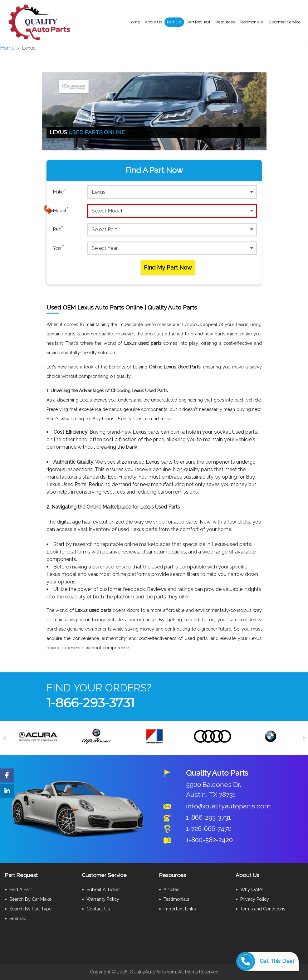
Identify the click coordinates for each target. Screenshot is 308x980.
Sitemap (18, 918)
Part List (174, 22)
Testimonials (251, 22)
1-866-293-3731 (90, 703)
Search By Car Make (30, 899)
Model (61, 211)
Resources (225, 22)
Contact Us (98, 909)
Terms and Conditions (263, 909)
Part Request (198, 22)
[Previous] (5, 738)
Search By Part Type (30, 909)
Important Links (180, 909)
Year (59, 248)
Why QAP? (251, 889)
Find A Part (21, 889)
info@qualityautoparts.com (228, 806)
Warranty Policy (103, 899)
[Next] (303, 738)
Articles (171, 889)
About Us (153, 22)
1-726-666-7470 (209, 829)
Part (58, 229)
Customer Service (284, 22)
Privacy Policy (255, 899)
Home (134, 22)
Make (60, 192)
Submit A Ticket (103, 889)
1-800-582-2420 (209, 840)
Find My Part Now (168, 268)
